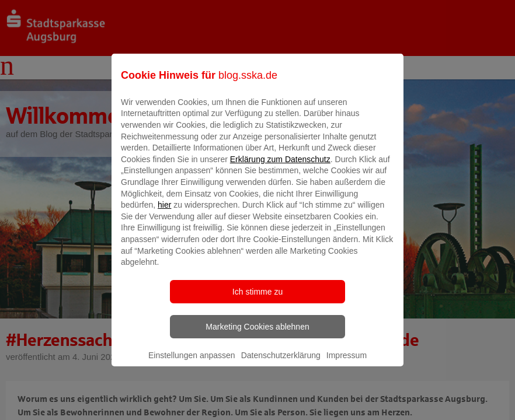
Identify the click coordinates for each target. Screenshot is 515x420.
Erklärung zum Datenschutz (280, 167)
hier (164, 213)
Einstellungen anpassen (192, 363)
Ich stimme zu (257, 300)
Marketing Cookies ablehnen (257, 335)
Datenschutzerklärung (281, 363)
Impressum (347, 363)
